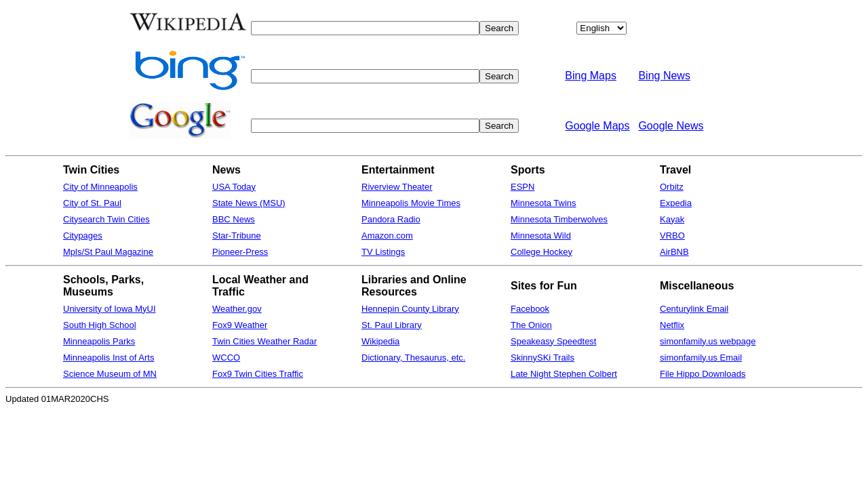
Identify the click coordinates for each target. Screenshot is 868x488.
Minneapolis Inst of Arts (108, 358)
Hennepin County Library (410, 309)
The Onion (531, 325)
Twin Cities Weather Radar (264, 341)
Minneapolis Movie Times (411, 203)
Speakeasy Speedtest (553, 341)
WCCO (226, 358)
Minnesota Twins (544, 203)
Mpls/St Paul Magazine (108, 252)
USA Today (234, 187)
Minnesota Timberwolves (559, 219)
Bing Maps (591, 76)
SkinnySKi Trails (542, 358)
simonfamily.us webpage (708, 341)
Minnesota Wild (541, 236)
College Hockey (541, 252)
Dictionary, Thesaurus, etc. (413, 358)
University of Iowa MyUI (110, 309)
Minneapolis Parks (99, 341)
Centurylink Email (694, 309)
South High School (100, 325)
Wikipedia (380, 341)
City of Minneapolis (100, 187)
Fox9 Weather (240, 325)
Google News (671, 126)
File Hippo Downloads (703, 374)
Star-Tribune (237, 236)
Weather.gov (237, 309)
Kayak (672, 219)
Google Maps (597, 126)
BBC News (234, 219)
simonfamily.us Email (701, 358)
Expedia (676, 203)
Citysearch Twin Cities (106, 219)
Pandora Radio (391, 219)
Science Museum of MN (110, 374)
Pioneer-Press (240, 252)
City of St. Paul (92, 203)
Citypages (83, 236)
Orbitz (672, 187)
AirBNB (674, 252)
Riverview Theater (397, 187)
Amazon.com (387, 236)
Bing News (664, 76)
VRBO (672, 236)
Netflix (672, 325)
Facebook (530, 309)
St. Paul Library (392, 325)
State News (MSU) (249, 203)
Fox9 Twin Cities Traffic (258, 374)
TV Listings (383, 252)
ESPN (522, 187)
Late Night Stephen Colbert (564, 374)
